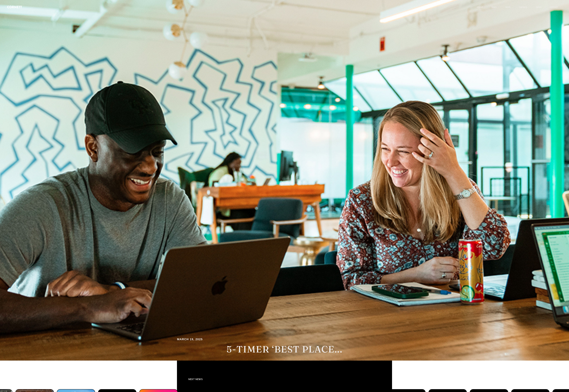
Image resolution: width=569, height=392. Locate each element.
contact (554, 7)
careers (523, 7)
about (480, 7)
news (539, 7)
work (508, 7)
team (494, 7)
